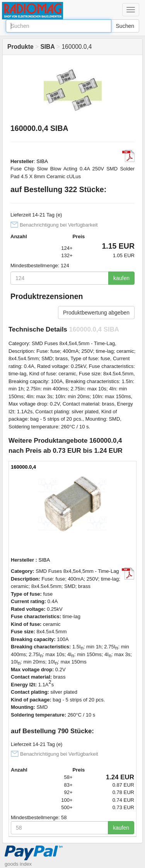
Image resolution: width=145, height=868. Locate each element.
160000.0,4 (23, 467)
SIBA (42, 161)
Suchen (125, 26)
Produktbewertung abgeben (96, 313)
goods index (18, 864)
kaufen (121, 278)
